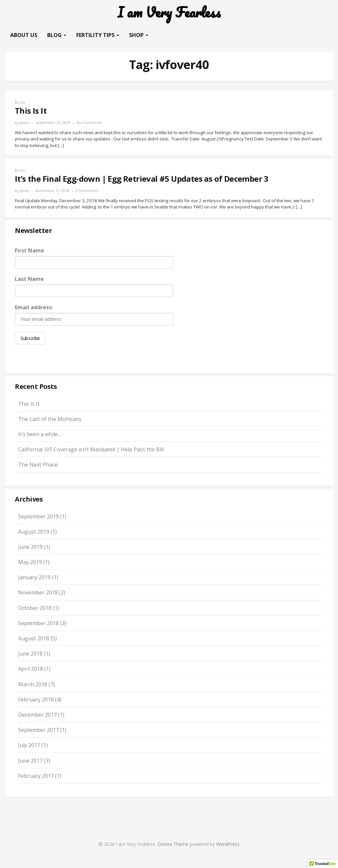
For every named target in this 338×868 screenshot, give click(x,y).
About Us (24, 35)
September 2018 (38, 623)
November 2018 (38, 592)
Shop (139, 35)
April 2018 (31, 669)
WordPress (228, 844)
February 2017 (36, 776)
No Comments (89, 122)
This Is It (29, 404)
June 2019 (30, 547)
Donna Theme (174, 844)
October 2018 (35, 608)
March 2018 (33, 684)
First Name (30, 250)
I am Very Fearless (169, 12)
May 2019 (30, 562)
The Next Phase (38, 465)
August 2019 (34, 532)
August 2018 (34, 638)
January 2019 (34, 577)
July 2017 (29, 745)
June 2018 (30, 654)
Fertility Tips (98, 35)
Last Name (29, 279)
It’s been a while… (40, 434)
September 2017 (38, 730)
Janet (25, 122)
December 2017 (37, 715)
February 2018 (36, 699)
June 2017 (30, 761)
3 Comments (87, 190)
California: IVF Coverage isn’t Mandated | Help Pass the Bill (91, 449)
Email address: (34, 307)
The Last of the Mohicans (50, 419)
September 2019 (38, 516)
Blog (57, 35)
